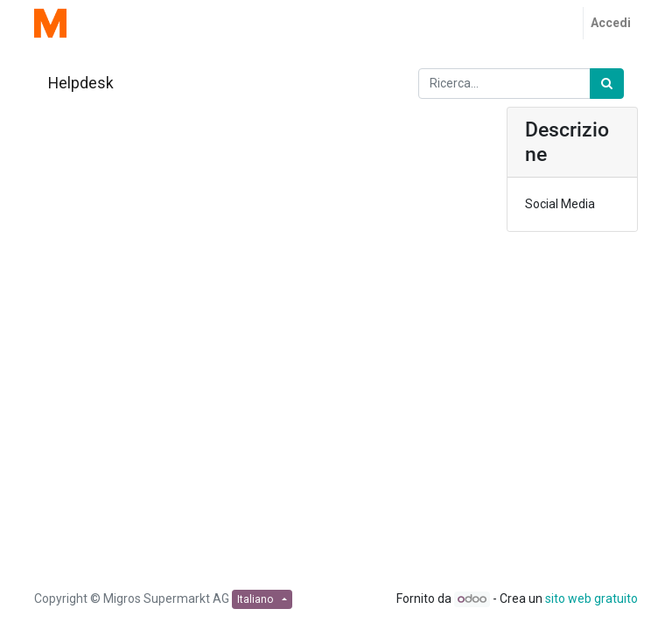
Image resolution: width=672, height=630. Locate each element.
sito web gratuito (591, 598)
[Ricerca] (607, 84)
